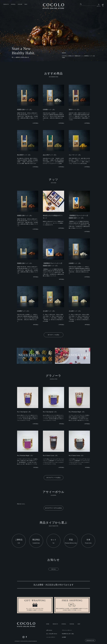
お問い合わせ (49, 630)
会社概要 (64, 637)
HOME (48, 624)
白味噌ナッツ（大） (49, 110)
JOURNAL (13, 4)
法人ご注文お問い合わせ (52, 634)
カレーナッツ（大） (75, 155)
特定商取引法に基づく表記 (68, 634)
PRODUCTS (6, 4)
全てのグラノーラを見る (53, 478)
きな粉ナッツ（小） (75, 311)
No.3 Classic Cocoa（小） (76, 455)
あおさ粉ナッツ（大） (50, 155)
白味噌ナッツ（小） (23, 311)
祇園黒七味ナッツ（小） (25, 263)
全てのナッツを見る (53, 335)
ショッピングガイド (51, 637)
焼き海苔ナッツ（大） (24, 155)
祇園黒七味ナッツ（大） (25, 110)
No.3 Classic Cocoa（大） (51, 455)
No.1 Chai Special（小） (50, 412)
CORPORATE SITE (90, 641)
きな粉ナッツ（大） (49, 311)
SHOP (26, 4)
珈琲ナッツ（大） (74, 110)
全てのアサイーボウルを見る (53, 508)
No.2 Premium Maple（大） (77, 412)
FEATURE (20, 4)
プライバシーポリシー (67, 630)
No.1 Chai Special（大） (24, 412)
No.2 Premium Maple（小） (25, 455)
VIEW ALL (53, 569)
